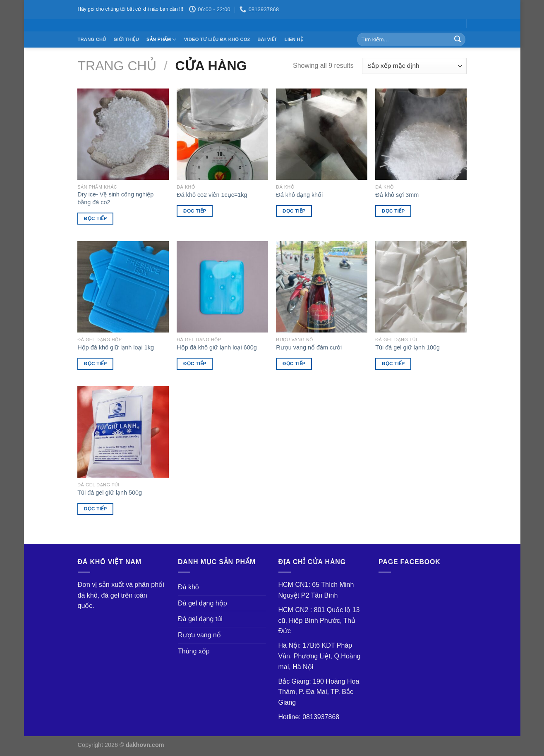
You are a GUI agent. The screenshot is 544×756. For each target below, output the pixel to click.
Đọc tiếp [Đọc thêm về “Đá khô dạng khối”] (294, 211)
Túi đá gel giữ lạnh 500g (110, 493)
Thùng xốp (194, 651)
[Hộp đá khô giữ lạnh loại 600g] (222, 287)
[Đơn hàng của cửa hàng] (414, 66)
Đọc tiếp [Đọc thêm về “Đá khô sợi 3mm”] (393, 211)
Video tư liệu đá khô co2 (217, 39)
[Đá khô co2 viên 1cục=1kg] (222, 134)
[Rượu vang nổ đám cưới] (321, 287)
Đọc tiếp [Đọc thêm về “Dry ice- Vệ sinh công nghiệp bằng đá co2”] (96, 218)
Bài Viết (267, 39)
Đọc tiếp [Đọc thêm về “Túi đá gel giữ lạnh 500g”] (96, 509)
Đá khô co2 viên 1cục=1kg (212, 195)
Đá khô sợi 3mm (397, 195)
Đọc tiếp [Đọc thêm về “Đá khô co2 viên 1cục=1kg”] (195, 211)
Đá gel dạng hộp (203, 603)
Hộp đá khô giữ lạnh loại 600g (217, 347)
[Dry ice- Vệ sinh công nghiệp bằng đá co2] (123, 134)
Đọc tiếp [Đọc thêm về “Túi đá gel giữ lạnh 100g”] (393, 364)
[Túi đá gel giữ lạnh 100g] (421, 287)
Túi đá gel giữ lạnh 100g (407, 347)
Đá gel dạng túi (200, 619)
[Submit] (458, 40)
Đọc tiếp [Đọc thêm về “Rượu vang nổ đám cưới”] (294, 364)
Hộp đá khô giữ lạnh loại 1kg (116, 347)
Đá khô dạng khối (299, 195)
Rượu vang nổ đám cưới (309, 347)
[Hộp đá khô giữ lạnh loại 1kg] (123, 287)
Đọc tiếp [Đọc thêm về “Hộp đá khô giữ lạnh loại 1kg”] (96, 364)
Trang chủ (92, 39)
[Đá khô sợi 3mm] (421, 134)
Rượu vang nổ (199, 635)
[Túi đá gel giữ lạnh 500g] (123, 432)
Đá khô (188, 587)
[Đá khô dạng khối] (321, 134)
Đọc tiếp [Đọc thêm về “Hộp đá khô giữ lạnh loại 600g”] (195, 364)
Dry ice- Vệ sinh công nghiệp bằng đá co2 (115, 198)
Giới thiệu (126, 39)
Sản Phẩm (162, 39)
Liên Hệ (294, 39)
